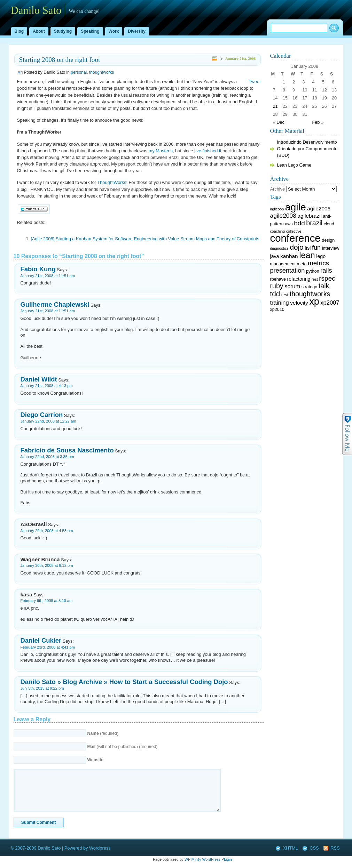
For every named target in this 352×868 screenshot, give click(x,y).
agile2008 (283, 216)
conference (295, 238)
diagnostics (279, 248)
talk (324, 286)
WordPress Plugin (217, 859)
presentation (288, 271)
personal (79, 72)
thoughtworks (101, 72)
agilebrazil (310, 216)
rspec (327, 278)
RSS (335, 848)
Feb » (318, 122)
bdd (299, 223)
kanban (289, 256)
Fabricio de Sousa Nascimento (67, 450)
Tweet (255, 82)
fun (316, 248)
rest (315, 279)
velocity (299, 303)
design (328, 240)
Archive (278, 189)
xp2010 (277, 310)
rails (326, 271)
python (313, 271)
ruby (277, 286)
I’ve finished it (208, 151)
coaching (278, 231)
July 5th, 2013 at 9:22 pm (42, 688)
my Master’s (161, 151)
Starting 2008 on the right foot (60, 60)
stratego (309, 287)
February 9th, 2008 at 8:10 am (47, 601)
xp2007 (330, 303)
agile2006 (319, 208)
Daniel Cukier (41, 640)
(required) (103, 733)
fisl (308, 248)
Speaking (90, 31)
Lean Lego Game (294, 165)
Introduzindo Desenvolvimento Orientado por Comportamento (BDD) (307, 149)
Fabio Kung (38, 269)
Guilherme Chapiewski (55, 304)
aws (289, 224)
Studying (63, 31)
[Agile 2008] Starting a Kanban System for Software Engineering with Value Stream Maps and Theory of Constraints (145, 239)
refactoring (299, 279)
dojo (296, 247)
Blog (19, 31)
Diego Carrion (42, 415)
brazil (314, 223)
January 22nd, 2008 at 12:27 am (48, 421)
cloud (329, 224)
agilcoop (277, 209)
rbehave (278, 279)
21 (275, 106)
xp (314, 302)
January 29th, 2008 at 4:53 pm (47, 531)
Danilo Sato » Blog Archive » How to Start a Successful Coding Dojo (124, 682)
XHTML (290, 848)
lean (307, 255)
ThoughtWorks (112, 182)
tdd (275, 294)
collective (294, 231)
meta (302, 264)
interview (331, 248)
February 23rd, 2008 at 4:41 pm (48, 647)
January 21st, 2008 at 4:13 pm (47, 386)
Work (114, 31)
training (280, 303)
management (283, 264)
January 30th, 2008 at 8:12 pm (47, 565)
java (275, 256)
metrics (318, 263)
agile (296, 207)
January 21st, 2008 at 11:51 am (48, 276)
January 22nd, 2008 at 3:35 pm (47, 457)
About (39, 31)
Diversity (137, 31)
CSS (314, 848)
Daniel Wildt (39, 379)
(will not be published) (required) (122, 747)
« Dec (279, 122)
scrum (292, 286)
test (285, 295)
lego (321, 256)
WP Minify (193, 859)
